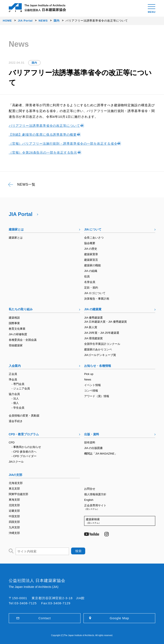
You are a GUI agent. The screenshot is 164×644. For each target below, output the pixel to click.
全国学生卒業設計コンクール (102, 344)
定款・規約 (91, 288)
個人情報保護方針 (95, 494)
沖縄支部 (14, 533)
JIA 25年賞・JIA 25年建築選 (102, 333)
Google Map (119, 618)
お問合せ (90, 489)
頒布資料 (90, 442)
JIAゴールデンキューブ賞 (100, 355)
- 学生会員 (18, 408)
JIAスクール (16, 462)
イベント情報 (92, 385)
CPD (12, 442)
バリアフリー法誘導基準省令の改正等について (44, 126)
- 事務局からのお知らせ (26, 447)
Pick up (89, 374)
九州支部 (14, 527)
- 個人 (15, 403)
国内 (34, 63)
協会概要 (90, 243)
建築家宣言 (91, 260)
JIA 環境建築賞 (93, 338)
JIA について (93, 229)
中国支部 (14, 516)
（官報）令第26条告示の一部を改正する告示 (43, 152)
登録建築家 (16, 345)
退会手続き (16, 421)
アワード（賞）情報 (97, 396)
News (88, 380)
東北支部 (14, 489)
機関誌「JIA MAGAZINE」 (101, 454)
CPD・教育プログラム (24, 434)
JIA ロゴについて (95, 293)
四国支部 (14, 522)
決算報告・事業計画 (97, 299)
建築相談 (14, 318)
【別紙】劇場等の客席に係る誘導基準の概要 (43, 135)
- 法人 (15, 398)
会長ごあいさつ (94, 238)
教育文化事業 (17, 329)
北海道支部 (16, 483)
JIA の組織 (91, 271)
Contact (45, 618)
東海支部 (14, 500)
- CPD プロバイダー (24, 456)
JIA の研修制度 (18, 334)
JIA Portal (21, 214)
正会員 (13, 374)
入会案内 (15, 366)
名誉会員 (90, 282)
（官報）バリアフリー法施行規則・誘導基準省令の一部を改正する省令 (63, 144)
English (89, 500)
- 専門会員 (18, 384)
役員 (87, 276)
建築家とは (16, 229)
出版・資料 (92, 434)
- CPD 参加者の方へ (24, 452)
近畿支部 (14, 511)
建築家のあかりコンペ (98, 349)
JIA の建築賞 (93, 309)
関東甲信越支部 (18, 494)
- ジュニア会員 (21, 388)
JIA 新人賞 (91, 327)
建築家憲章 (91, 254)
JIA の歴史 (91, 249)
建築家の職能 (92, 265)
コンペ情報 (91, 391)
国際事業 (14, 323)
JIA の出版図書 (93, 448)
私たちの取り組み (21, 309)
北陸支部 (14, 505)
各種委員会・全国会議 (23, 340)
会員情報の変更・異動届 (24, 416)
